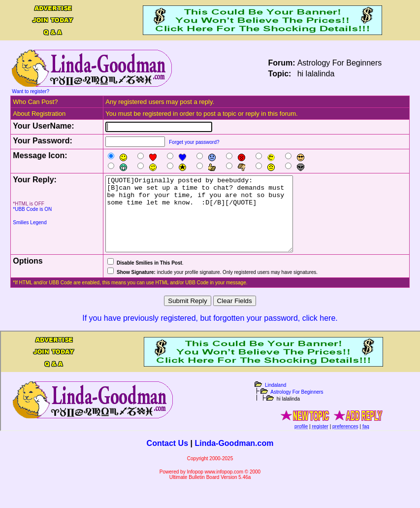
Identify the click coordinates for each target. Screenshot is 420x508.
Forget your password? (194, 142)
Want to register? (31, 91)
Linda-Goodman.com (234, 458)
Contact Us (167, 458)
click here (319, 333)
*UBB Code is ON (32, 209)
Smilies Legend (30, 222)
